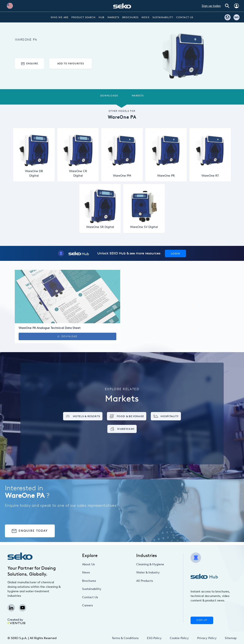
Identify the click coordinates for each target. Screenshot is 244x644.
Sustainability (163, 17)
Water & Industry (148, 572)
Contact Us (185, 17)
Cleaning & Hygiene (150, 564)
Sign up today (211, 6)
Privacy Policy (207, 638)
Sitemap (231, 638)
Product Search (84, 17)
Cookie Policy (179, 638)
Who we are (60, 17)
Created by (16, 621)
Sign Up (202, 620)
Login (175, 253)
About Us (88, 564)
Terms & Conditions (125, 638)
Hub (101, 17)
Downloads (109, 96)
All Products (145, 581)
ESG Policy (154, 638)
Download (67, 336)
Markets (113, 17)
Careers (87, 605)
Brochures (130, 17)
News (145, 17)
